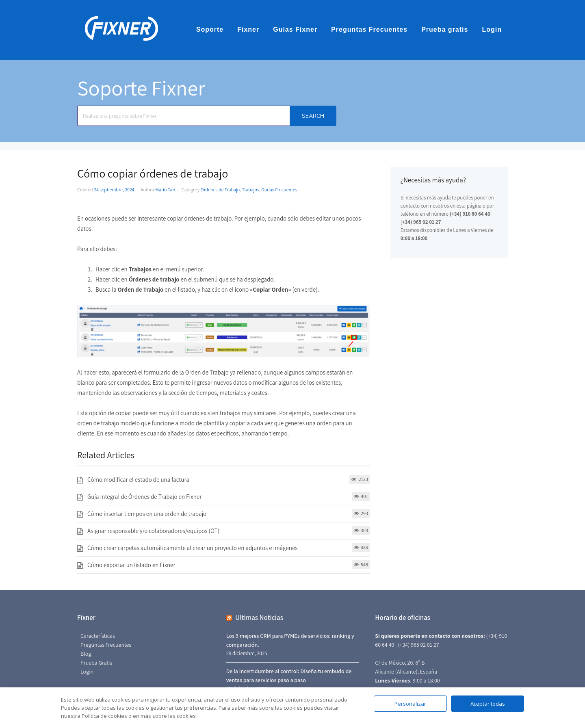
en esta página (466, 206)
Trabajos (251, 190)
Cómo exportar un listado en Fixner (131, 565)
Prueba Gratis (96, 663)
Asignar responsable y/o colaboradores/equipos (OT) (153, 531)
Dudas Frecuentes (279, 190)
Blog (86, 654)
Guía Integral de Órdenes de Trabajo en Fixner (144, 497)
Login (492, 29)
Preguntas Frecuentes (369, 29)
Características (98, 636)
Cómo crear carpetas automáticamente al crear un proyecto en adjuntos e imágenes (193, 548)
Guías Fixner (295, 29)
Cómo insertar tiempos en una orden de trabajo (147, 514)
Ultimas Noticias (259, 617)
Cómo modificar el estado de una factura (138, 480)
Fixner (248, 29)
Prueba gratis (445, 29)
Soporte (210, 29)
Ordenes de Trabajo (220, 190)
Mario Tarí (165, 190)
